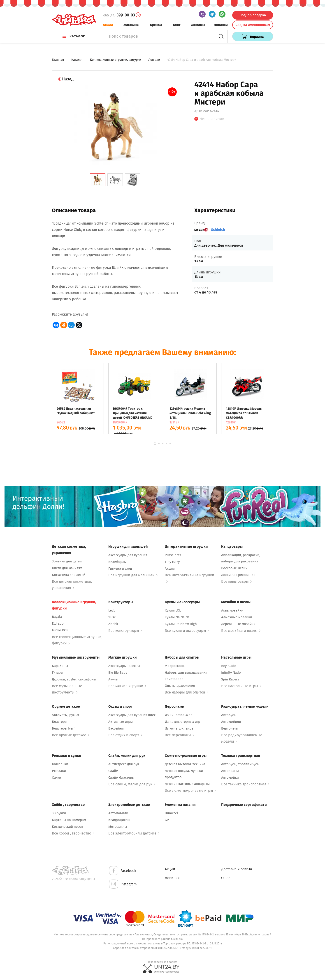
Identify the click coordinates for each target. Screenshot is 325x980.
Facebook (122, 871)
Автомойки (230, 778)
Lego (112, 610)
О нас (226, 878)
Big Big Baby (118, 673)
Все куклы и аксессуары (187, 631)
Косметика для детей (69, 575)
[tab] (98, 180)
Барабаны (60, 666)
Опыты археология (180, 686)
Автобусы (229, 715)
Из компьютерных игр (182, 722)
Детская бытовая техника (185, 764)
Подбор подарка (253, 15)
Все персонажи (179, 735)
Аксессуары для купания (128, 555)
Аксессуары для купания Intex (132, 715)
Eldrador (58, 623)
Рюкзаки (59, 771)
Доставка (198, 25)
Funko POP (60, 630)
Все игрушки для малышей (133, 575)
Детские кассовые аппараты (187, 784)
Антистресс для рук (124, 764)
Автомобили (231, 722)
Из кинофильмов (179, 715)
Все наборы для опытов (186, 692)
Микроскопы (175, 666)
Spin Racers (230, 679)
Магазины (131, 25)
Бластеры (60, 722)
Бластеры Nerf (63, 728)
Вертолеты (230, 728)
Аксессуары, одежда (124, 666)
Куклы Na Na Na (177, 617)
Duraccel (171, 813)
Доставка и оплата (237, 869)
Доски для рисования (238, 575)
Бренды (156, 25)
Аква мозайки (232, 610)
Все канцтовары (236, 581)
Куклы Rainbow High (181, 624)
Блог (177, 25)
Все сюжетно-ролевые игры (190, 790)
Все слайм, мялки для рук (132, 784)
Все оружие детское (71, 735)
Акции (108, 25)
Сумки (57, 778)
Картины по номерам (69, 820)
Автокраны (230, 771)
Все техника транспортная (245, 784)
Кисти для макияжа (67, 568)
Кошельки (60, 764)
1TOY (112, 617)
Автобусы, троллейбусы (240, 764)
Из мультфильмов (179, 728)
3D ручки (59, 813)
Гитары (58, 673)
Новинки (221, 25)
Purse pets (173, 555)
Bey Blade (229, 666)
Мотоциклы (118, 827)
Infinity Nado (231, 673)
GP (167, 820)
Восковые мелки (234, 568)
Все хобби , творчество (73, 833)
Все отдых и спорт (125, 735)
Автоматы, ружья (65, 715)
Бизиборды (117, 562)
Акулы (170, 568)
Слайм (113, 771)
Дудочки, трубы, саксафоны (74, 679)
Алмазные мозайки (237, 617)
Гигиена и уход (120, 568)
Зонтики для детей (67, 561)
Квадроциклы (119, 820)
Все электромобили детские (134, 833)
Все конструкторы (125, 631)
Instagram (123, 884)
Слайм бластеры (121, 778)
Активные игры (121, 722)
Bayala (57, 617)
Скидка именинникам (253, 25)
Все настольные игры (241, 686)
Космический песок (67, 827)
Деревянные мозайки (238, 624)
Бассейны (116, 728)
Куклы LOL (173, 610)
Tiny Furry (172, 562)
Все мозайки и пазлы (241, 631)
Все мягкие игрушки (127, 686)
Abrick (113, 624)
